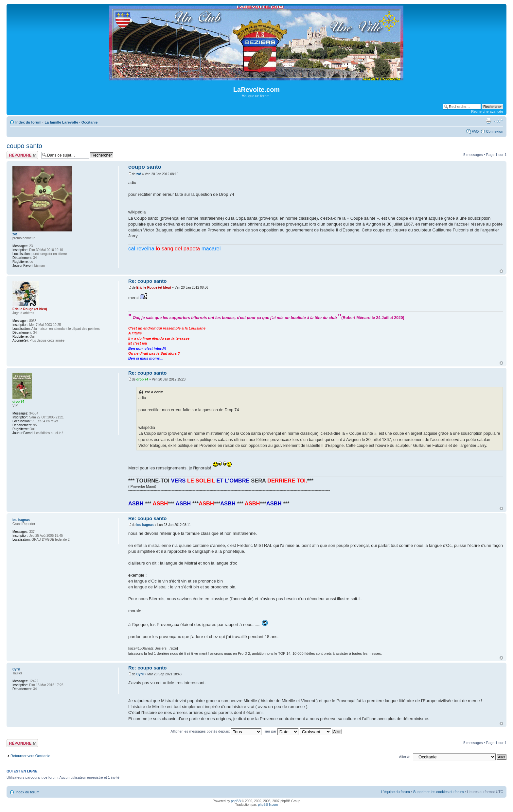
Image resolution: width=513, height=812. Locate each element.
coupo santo (24, 146)
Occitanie (90, 122)
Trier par (280, 731)
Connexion (495, 131)
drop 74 (142, 379)
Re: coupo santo (148, 281)
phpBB (236, 801)
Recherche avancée (487, 111)
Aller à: (405, 757)
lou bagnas (145, 525)
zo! (139, 174)
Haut (501, 271)
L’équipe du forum (395, 792)
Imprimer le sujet (488, 121)
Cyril (140, 674)
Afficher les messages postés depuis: (216, 731)
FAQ (475, 131)
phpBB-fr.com (268, 805)
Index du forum (28, 122)
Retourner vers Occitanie (30, 756)
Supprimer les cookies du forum (439, 792)
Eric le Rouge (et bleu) (154, 288)
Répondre (22, 155)
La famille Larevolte (61, 122)
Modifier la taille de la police (498, 121)
